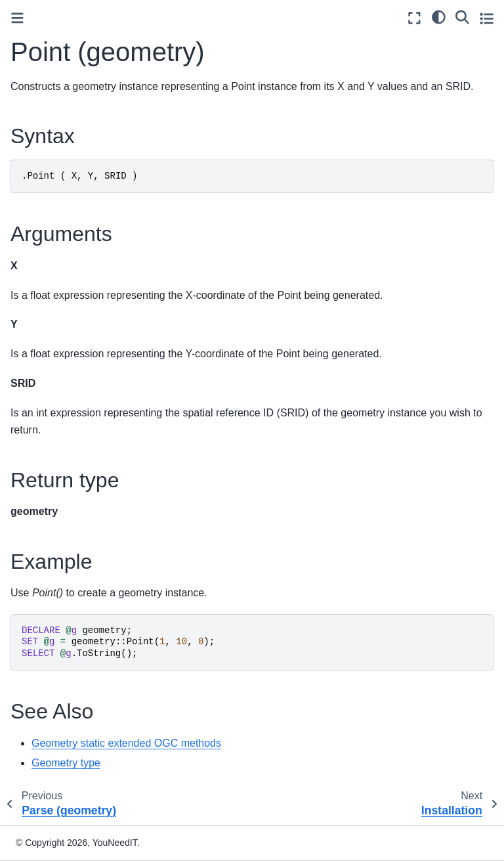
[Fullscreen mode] (414, 18)
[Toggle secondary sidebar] (487, 18)
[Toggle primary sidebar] (17, 18)
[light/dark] (439, 16)
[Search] (462, 16)
